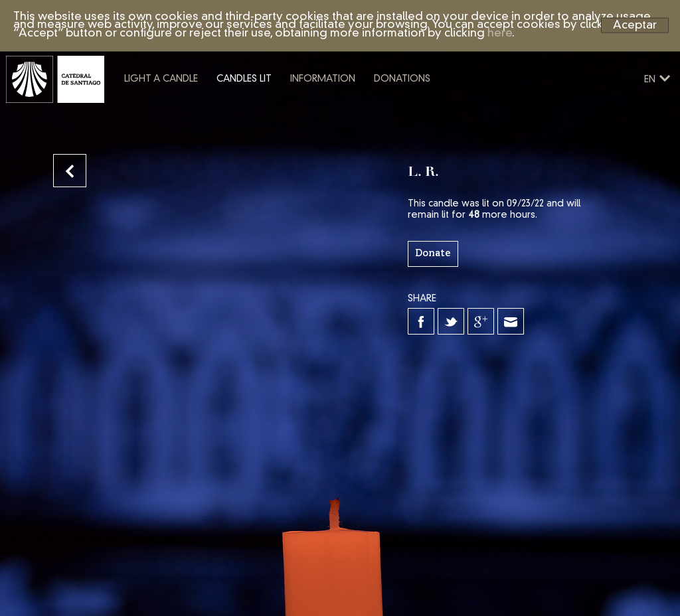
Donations (450, 108)
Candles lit (292, 108)
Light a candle (209, 108)
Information (371, 108)
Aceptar (635, 25)
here (500, 34)
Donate (433, 254)
